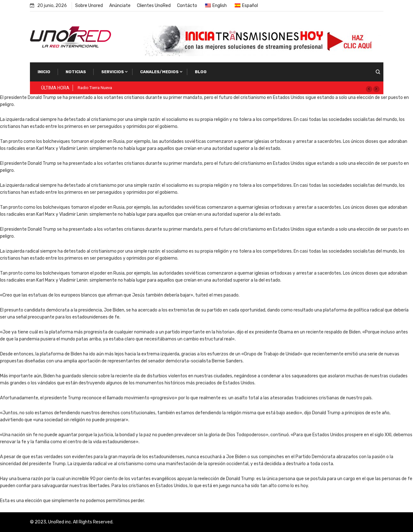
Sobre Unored (89, 6)
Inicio (44, 72)
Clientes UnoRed (154, 6)
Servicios (113, 72)
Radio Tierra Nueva (95, 88)
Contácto (187, 6)
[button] (369, 89)
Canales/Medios (159, 72)
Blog (201, 72)
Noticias (76, 72)
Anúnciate (120, 6)
